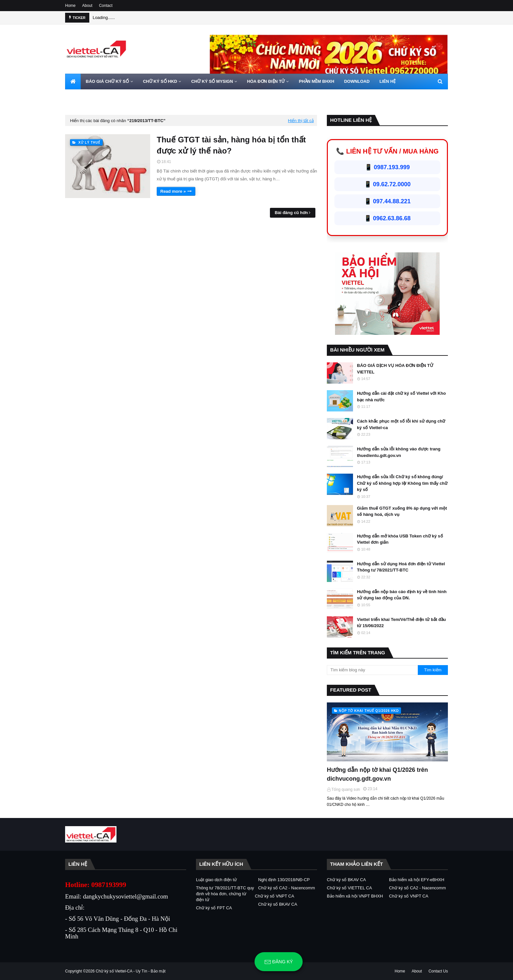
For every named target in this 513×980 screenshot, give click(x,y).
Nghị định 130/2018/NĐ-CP (284, 880)
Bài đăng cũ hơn (291, 213)
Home (70, 6)
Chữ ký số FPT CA (214, 908)
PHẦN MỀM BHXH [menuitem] (316, 81)
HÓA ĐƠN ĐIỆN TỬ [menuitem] (266, 81)
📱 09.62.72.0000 (387, 184)
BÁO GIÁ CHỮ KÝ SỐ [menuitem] (107, 81)
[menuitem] (73, 82)
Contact (106, 6)
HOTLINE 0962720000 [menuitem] (92, 97)
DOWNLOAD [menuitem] (357, 81)
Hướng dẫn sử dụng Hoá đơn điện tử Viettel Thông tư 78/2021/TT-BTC (401, 567)
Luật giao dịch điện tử (216, 880)
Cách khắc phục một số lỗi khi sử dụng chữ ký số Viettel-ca (401, 424)
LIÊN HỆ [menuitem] (388, 81)
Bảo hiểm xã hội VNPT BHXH (355, 896)
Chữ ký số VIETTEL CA (349, 888)
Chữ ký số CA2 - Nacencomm (287, 888)
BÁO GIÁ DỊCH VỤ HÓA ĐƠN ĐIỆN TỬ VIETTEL (395, 369)
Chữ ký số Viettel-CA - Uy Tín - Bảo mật (131, 971)
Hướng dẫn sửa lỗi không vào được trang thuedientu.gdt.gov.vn (399, 452)
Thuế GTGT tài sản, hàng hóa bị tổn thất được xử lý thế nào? (231, 145)
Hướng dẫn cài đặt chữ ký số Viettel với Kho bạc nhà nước (401, 397)
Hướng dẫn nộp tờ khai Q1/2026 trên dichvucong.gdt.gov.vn (377, 774)
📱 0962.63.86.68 (387, 218)
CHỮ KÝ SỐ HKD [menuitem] (160, 81)
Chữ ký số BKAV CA (278, 904)
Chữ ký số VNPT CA (274, 896)
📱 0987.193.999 (387, 167)
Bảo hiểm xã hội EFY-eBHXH (417, 880)
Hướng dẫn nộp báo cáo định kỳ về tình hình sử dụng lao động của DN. (402, 595)
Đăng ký (279, 962)
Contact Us (438, 971)
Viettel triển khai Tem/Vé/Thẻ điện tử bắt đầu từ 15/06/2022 (401, 623)
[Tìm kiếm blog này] (372, 670)
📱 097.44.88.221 (387, 201)
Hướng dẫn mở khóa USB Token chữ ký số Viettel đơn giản (400, 539)
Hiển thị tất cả (301, 121)
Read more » (173, 191)
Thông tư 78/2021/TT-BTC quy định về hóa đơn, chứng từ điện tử (225, 894)
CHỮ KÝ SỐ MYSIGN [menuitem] (212, 81)
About (87, 6)
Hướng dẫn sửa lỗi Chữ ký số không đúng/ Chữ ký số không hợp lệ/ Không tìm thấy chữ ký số (402, 483)
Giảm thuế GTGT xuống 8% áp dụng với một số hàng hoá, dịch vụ (402, 511)
